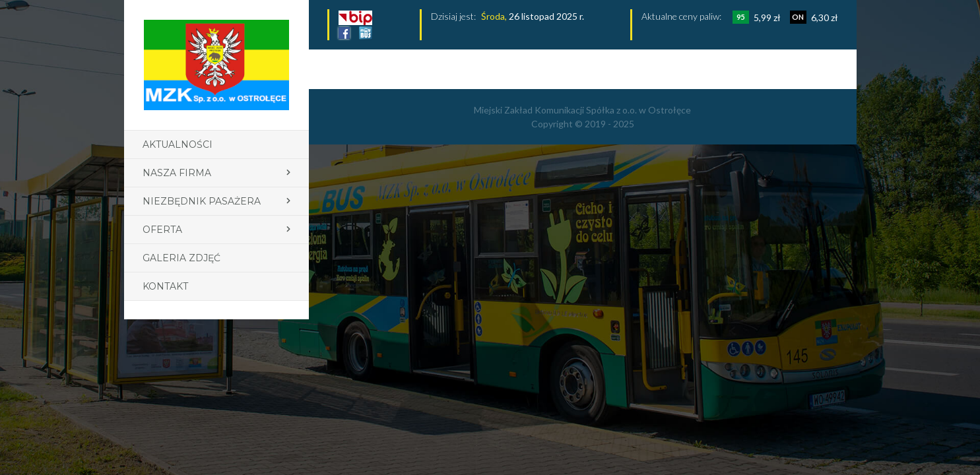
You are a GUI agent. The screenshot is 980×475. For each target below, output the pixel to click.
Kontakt (165, 286)
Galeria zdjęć (181, 258)
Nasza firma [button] (177, 173)
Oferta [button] (162, 230)
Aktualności (178, 144)
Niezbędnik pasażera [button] (202, 201)
